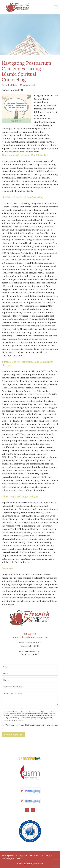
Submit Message (13, 735)
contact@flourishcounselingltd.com (30, 637)
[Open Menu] (56, 7)
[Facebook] (27, 810)
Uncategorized (28, 85)
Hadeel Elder (11, 85)
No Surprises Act (10, 856)
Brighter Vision (36, 864)
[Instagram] (33, 810)
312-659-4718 (30, 634)
